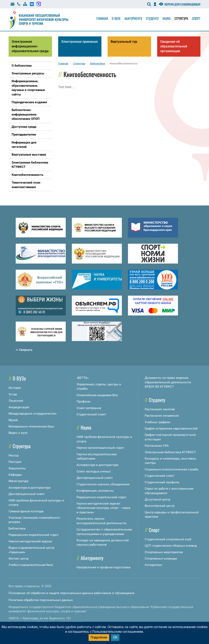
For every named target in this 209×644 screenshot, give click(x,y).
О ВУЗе (19, 378)
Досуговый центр (157, 499)
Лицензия (16, 401)
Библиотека (17, 528)
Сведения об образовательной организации (174, 46)
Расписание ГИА (157, 446)
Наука (167, 18)
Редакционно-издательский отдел (33, 535)
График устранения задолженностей (171, 429)
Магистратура (18, 481)
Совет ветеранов (89, 408)
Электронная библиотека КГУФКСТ (170, 452)
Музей (13, 420)
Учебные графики (157, 422)
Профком (83, 402)
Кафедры (15, 475)
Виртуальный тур (124, 42)
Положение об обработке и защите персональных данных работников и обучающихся (71, 593)
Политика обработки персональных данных (41, 600)
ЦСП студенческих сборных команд (171, 546)
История (15, 388)
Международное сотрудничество (33, 414)
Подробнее (99, 637)
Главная (102, 18)
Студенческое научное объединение (103, 484)
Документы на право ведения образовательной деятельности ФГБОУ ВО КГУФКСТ (168, 382)
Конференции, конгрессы (95, 491)
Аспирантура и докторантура (29, 488)
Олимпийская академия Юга (97, 395)
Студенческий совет (91, 414)
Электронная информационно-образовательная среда (30, 46)
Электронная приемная (79, 42)
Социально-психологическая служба (171, 469)
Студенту (152, 18)
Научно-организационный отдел (100, 448)
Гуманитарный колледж (26, 511)
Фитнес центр (19, 559)
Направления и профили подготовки (103, 567)
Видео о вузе (18, 433)
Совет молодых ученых (94, 471)
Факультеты (17, 468)
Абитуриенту (133, 18)
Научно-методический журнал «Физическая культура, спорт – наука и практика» (103, 508)
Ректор (14, 456)
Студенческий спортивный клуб (168, 539)
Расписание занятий (160, 409)
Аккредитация (19, 407)
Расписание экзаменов (162, 416)
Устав (13, 394)
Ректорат (15, 462)
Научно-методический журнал (30, 541)
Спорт (196, 18)
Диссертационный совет (27, 494)
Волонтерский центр (160, 506)
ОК (115, 637)
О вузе (116, 18)
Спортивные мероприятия (164, 552)
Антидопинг (153, 565)
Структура (181, 18)
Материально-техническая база (31, 426)
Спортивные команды (161, 559)
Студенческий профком (162, 482)
